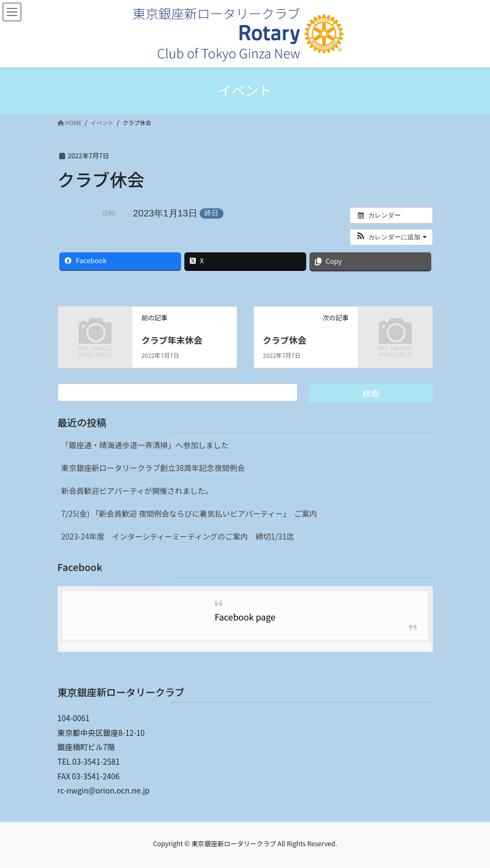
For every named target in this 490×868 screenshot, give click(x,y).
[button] (391, 237)
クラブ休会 (284, 340)
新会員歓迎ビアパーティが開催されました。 (137, 491)
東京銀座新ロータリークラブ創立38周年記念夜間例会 (153, 468)
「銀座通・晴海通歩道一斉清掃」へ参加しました (145, 445)
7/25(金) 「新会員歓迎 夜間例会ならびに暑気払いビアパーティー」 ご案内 (189, 513)
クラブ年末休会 (172, 340)
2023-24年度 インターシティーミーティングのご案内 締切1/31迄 (178, 536)
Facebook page (245, 617)
